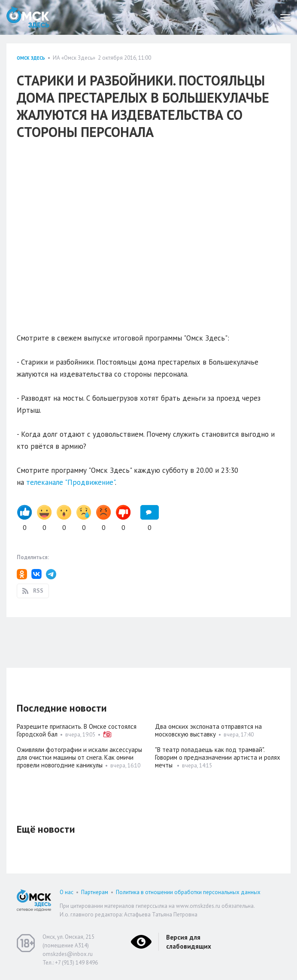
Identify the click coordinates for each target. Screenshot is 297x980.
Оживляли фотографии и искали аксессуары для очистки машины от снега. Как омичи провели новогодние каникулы (79, 757)
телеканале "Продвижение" (71, 482)
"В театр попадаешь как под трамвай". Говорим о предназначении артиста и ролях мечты (218, 757)
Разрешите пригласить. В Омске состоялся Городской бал (77, 730)
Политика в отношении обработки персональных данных (188, 892)
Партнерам (95, 892)
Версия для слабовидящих (189, 942)
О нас (67, 892)
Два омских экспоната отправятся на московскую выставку (208, 730)
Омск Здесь (28, 17)
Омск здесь (31, 58)
